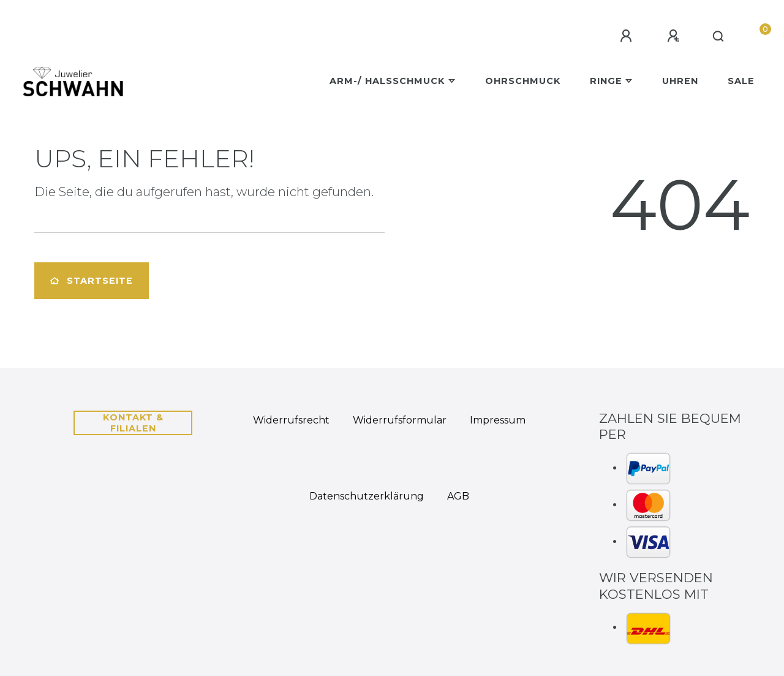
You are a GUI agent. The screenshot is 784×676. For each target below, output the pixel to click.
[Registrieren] (675, 36)
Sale (741, 81)
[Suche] (719, 37)
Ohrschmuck (523, 81)
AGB (458, 496)
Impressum (498, 420)
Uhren (680, 81)
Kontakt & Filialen (133, 423)
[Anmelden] (628, 36)
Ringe (606, 81)
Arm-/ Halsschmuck (387, 81)
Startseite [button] (92, 281)
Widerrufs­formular (400, 420)
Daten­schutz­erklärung (367, 496)
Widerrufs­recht (291, 420)
